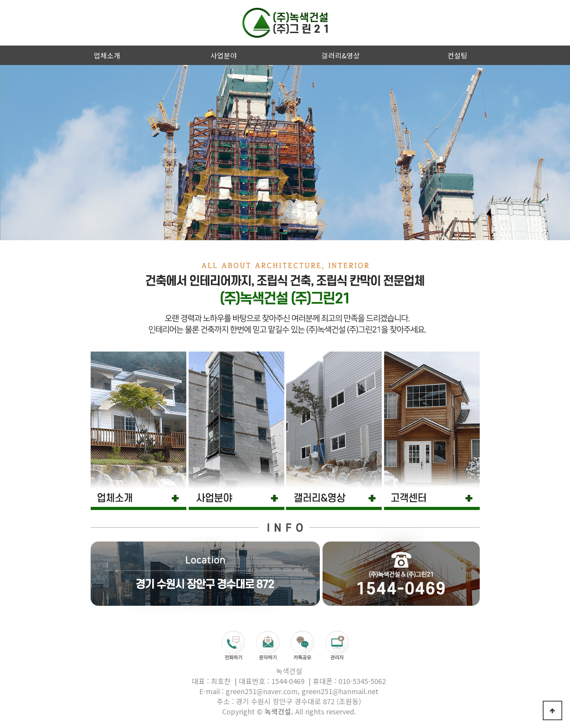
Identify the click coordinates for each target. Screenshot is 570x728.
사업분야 (224, 55)
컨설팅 (457, 55)
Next (560, 153)
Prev (10, 153)
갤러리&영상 (341, 55)
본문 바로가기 (0, 0)
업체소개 (107, 55)
